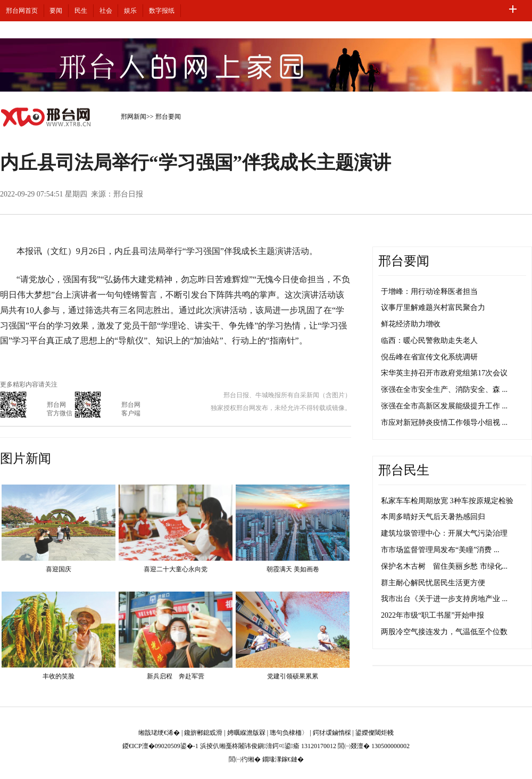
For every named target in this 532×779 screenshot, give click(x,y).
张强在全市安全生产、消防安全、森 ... (444, 389)
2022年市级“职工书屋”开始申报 (433, 615)
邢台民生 (404, 470)
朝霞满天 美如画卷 (293, 569)
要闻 (56, 11)
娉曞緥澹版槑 (246, 733)
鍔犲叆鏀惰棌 (332, 733)
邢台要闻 (168, 117)
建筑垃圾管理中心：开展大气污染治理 (444, 533)
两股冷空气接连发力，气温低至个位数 (444, 632)
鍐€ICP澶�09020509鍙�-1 (160, 746)
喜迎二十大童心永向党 (176, 569)
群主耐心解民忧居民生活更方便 (433, 583)
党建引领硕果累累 (293, 676)
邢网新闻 (134, 117)
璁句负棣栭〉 (289, 733)
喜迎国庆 (59, 569)
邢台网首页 (22, 11)
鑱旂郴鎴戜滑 (203, 733)
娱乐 (130, 11)
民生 (81, 11)
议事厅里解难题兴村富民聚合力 (433, 307)
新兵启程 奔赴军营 (176, 676)
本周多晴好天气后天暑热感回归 (433, 517)
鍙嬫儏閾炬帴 (375, 733)
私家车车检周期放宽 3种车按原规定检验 (447, 501)
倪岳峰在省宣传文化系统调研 (429, 357)
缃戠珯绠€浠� (159, 733)
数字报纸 (162, 11)
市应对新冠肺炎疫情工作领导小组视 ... (444, 423)
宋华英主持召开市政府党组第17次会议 (444, 373)
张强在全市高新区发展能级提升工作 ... (444, 406)
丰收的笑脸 (59, 676)
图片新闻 (26, 458)
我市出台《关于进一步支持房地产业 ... (444, 599)
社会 (106, 11)
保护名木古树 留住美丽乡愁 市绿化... (444, 566)
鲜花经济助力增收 (411, 324)
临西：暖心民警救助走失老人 (429, 341)
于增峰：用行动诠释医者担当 (429, 292)
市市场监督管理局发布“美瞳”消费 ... (440, 550)
